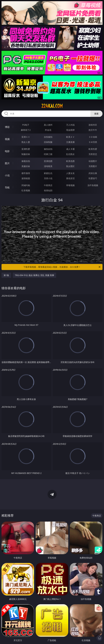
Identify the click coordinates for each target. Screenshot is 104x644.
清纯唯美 (48, 166)
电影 (7, 151)
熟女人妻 (26, 142)
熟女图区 (70, 166)
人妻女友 (70, 173)
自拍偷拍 (48, 137)
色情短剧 (48, 190)
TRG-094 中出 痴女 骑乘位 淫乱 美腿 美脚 (34, 275)
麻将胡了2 (26, 130)
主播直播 (70, 142)
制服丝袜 (26, 154)
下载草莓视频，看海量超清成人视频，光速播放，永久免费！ (62, 267)
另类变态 (93, 154)
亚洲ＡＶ (26, 137)
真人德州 (48, 125)
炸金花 (48, 130)
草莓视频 (70, 185)
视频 (7, 139)
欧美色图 (70, 161)
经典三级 (48, 154)
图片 (7, 163)
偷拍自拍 (48, 149)
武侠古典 (93, 173)
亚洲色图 (48, 161)
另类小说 (48, 178)
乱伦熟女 (70, 154)
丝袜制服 (48, 142)
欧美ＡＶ (70, 137)
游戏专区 (93, 125)
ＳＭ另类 (93, 142)
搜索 (96, 114)
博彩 (7, 127)
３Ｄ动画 (93, 137)
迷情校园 (26, 178)
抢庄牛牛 (93, 130)
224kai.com (52, 106)
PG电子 (26, 125)
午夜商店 (48, 185)
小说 (7, 175)
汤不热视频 (93, 185)
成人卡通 (70, 149)
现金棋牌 (70, 130)
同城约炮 (26, 185)
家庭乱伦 (48, 173)
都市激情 (26, 173)
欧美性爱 (93, 149)
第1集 (6, 275)
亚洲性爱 (26, 149)
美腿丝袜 (26, 166)
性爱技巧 (93, 178)
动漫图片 (93, 161)
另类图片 (93, 166)
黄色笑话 (70, 178)
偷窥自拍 (26, 161)
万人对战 (70, 125)
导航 (7, 187)
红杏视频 (26, 190)
